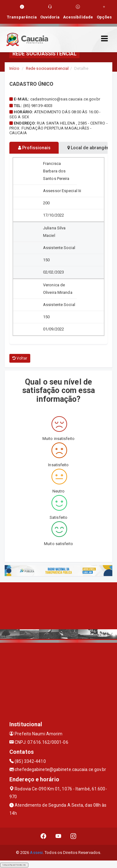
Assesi (36, 853)
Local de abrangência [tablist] (88, 148)
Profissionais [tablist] (34, 148)
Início (14, 68)
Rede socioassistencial (47, 68)
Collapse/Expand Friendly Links (14, 865)
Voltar (20, 358)
